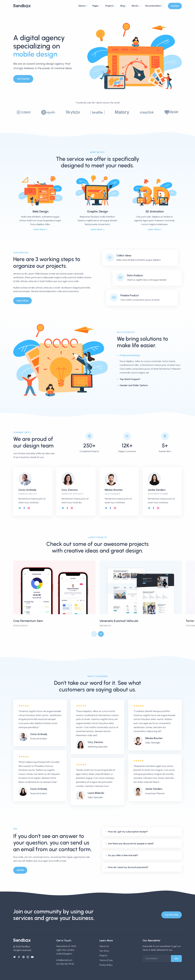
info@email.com (64, 960)
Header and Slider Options (134, 385)
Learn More (39, 229)
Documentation (153, 6)
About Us (104, 946)
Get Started (23, 79)
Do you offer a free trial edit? (123, 855)
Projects (109, 6)
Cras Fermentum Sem (28, 621)
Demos (82, 6)
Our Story (104, 951)
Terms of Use (106, 960)
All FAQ (20, 870)
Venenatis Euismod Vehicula (119, 621)
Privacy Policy (106, 965)
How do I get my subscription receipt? (128, 832)
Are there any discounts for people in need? (131, 844)
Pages (95, 6)
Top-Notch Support (130, 379)
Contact (175, 6)
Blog (123, 6)
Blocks (135, 6)
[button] (101, 634)
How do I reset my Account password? (128, 867)
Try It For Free (172, 915)
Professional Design (130, 355)
